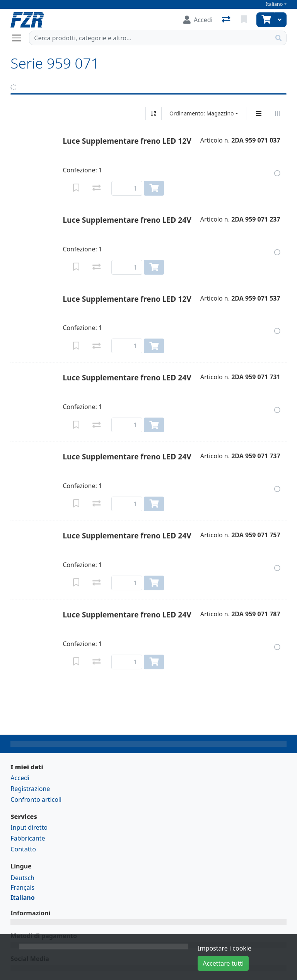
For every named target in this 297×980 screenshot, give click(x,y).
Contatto (23, 849)
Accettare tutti (223, 963)
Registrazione (30, 789)
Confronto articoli (36, 799)
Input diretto (29, 827)
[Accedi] (198, 20)
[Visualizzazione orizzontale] (277, 113)
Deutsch (22, 878)
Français (22, 887)
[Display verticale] (259, 113)
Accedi (20, 778)
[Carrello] (265, 20)
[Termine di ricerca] (150, 38)
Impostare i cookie (224, 948)
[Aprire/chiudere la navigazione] (20, 38)
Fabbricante (28, 838)
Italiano (274, 4)
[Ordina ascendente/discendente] (154, 113)
